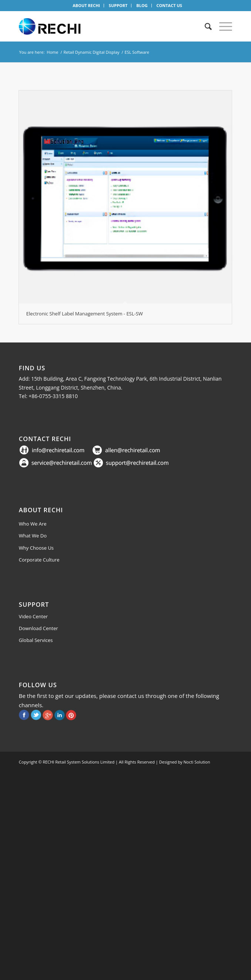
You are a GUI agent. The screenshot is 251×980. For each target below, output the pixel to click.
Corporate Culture (39, 560)
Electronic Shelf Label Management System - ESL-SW (85, 314)
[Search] (205, 26)
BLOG (142, 5)
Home (52, 52)
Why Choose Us (36, 548)
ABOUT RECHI (86, 5)
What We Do (33, 536)
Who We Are (33, 524)
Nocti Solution (197, 762)
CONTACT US (169, 5)
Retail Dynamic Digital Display (91, 52)
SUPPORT (118, 5)
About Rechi (41, 510)
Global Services (36, 640)
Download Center (39, 628)
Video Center (33, 616)
